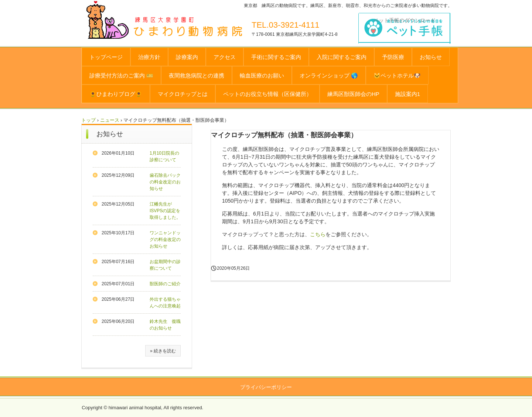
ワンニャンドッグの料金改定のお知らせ (165, 239)
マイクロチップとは (183, 94)
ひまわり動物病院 (202, 28)
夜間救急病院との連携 (197, 75)
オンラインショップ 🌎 (329, 75)
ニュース (110, 120)
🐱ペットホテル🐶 (397, 75)
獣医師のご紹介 (165, 284)
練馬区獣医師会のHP (353, 94)
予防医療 (393, 57)
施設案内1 (407, 94)
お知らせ (431, 57)
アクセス (225, 57)
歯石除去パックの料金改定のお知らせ (165, 182)
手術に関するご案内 (276, 57)
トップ (88, 120)
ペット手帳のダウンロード (405, 20)
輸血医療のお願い (262, 75)
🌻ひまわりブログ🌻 (116, 94)
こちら (318, 234)
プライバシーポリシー (266, 387)
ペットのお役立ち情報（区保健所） (267, 94)
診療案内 (187, 57)
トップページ (106, 57)
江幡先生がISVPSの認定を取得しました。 (165, 211)
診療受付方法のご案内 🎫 (121, 75)
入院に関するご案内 (342, 57)
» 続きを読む (163, 351)
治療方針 (149, 57)
